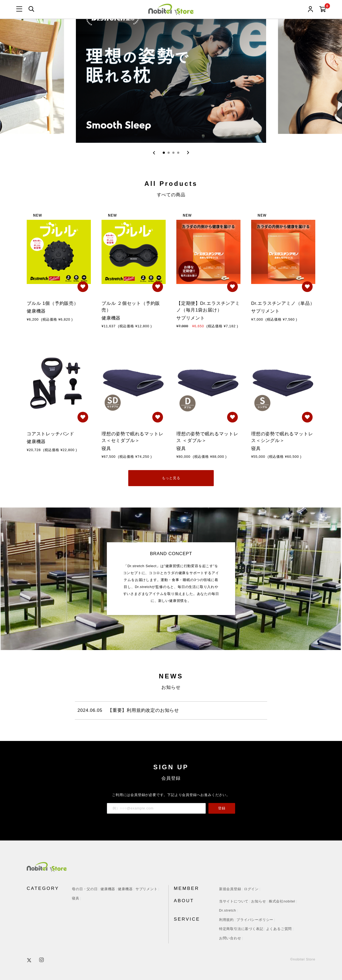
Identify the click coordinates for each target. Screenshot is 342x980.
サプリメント (147, 889)
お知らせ (259, 901)
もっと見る (171, 478)
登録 (222, 808)
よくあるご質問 (279, 929)
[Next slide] (188, 153)
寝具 (76, 898)
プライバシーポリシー (255, 920)
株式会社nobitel (282, 901)
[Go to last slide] (154, 153)
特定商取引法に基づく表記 (241, 929)
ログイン (251, 889)
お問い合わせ (230, 938)
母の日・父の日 (85, 889)
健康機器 (108, 889)
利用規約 (226, 920)
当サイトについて (234, 901)
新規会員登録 (230, 889)
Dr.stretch (228, 910)
